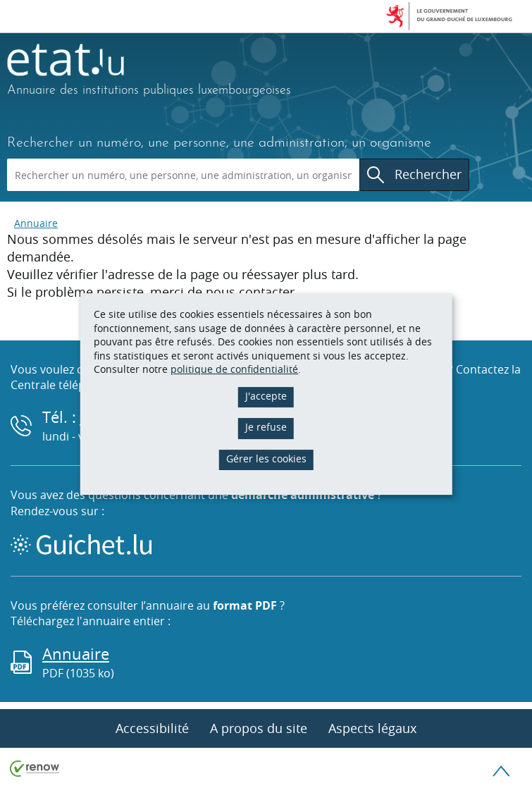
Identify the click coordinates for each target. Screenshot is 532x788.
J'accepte (266, 396)
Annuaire (36, 223)
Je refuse (266, 427)
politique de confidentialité (234, 369)
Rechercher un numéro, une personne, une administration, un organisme (219, 143)
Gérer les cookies (266, 458)
